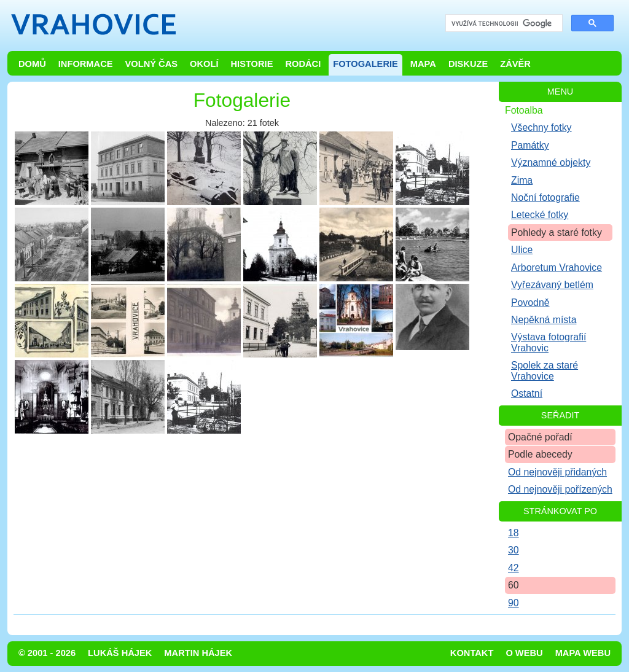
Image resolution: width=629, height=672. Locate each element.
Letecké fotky (540, 215)
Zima (522, 180)
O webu (524, 653)
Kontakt (472, 653)
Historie (252, 64)
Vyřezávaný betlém (552, 285)
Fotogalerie (365, 64)
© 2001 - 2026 (47, 653)
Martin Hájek (198, 653)
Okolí (204, 64)
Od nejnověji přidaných (557, 472)
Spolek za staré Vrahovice (545, 370)
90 (514, 603)
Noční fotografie (545, 197)
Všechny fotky (541, 127)
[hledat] (503, 24)
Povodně (530, 303)
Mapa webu (583, 653)
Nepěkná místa (544, 320)
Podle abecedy (540, 454)
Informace (86, 64)
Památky (530, 145)
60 (514, 585)
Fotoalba (524, 110)
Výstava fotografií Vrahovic (549, 342)
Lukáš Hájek (120, 653)
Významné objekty (551, 162)
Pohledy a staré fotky (557, 232)
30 (514, 550)
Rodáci (303, 64)
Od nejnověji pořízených (560, 489)
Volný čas (152, 64)
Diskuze (468, 64)
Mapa (423, 64)
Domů (32, 64)
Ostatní (527, 393)
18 (514, 533)
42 (514, 568)
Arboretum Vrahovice (557, 268)
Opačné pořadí (540, 437)
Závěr (515, 64)
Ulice (522, 250)
